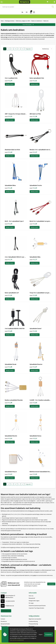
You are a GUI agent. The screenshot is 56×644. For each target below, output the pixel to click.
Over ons (31, 596)
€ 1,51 (33, 81)
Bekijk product (10, 84)
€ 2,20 (33, 474)
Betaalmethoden (5, 624)
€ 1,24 (8, 152)
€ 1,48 (33, 116)
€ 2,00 (33, 403)
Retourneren (4, 626)
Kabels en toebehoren (37, 21)
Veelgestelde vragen (34, 601)
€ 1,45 (8, 188)
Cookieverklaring (33, 621)
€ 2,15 (8, 474)
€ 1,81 (8, 295)
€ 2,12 (33, 438)
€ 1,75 (8, 259)
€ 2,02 (8, 438)
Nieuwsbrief (32, 598)
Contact (3, 619)
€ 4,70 (8, 116)
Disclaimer (32, 626)
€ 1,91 (33, 331)
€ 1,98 (8, 403)
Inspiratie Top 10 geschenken (36, 608)
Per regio (31, 603)
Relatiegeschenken (10, 21)
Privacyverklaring (33, 624)
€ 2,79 (8, 81)
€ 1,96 (8, 367)
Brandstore (4, 621)
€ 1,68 (33, 224)
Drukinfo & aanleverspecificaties (37, 606)
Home (2, 21)
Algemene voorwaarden (35, 619)
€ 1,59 (8, 224)
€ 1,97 (33, 367)
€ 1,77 (33, 259)
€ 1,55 (33, 188)
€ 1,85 (33, 295)
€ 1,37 (33, 152)
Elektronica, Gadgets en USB (23, 21)
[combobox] (28, 7)
